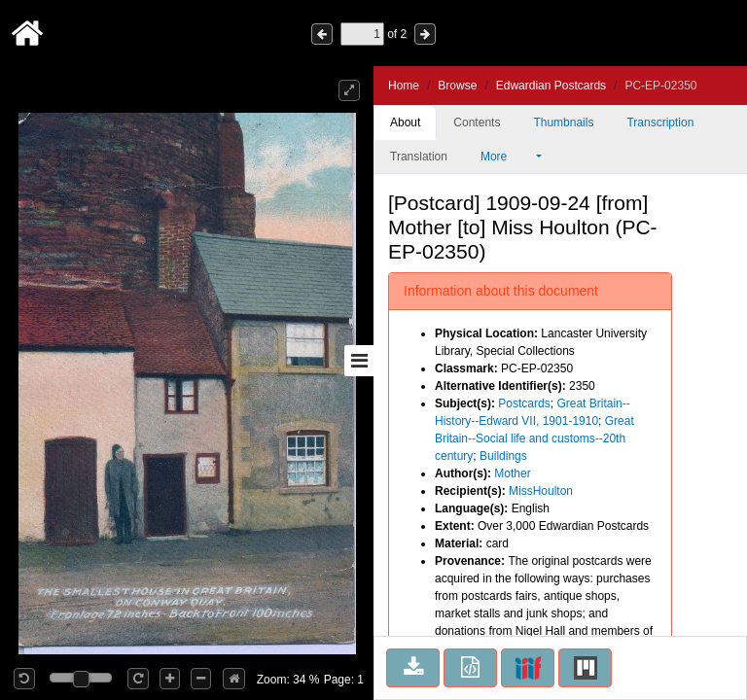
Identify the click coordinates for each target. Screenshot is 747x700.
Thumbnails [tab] (563, 122)
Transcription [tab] (660, 122)
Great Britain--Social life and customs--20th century (534, 438)
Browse (457, 86)
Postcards (524, 403)
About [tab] (405, 122)
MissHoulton (541, 491)
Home (404, 86)
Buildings (503, 456)
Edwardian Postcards (551, 86)
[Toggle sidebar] (359, 361)
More (507, 157)
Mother (512, 473)
